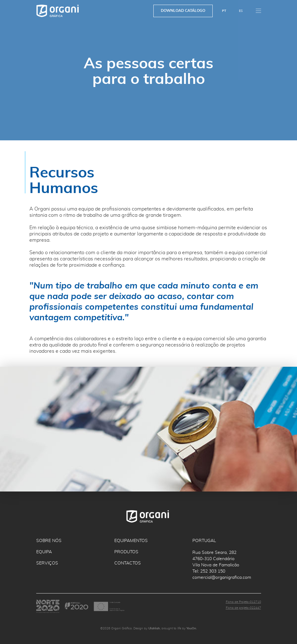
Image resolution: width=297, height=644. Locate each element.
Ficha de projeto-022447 (243, 608)
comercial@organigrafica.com (222, 578)
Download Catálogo (183, 11)
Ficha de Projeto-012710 (243, 602)
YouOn (191, 628)
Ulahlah (154, 628)
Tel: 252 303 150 (209, 571)
